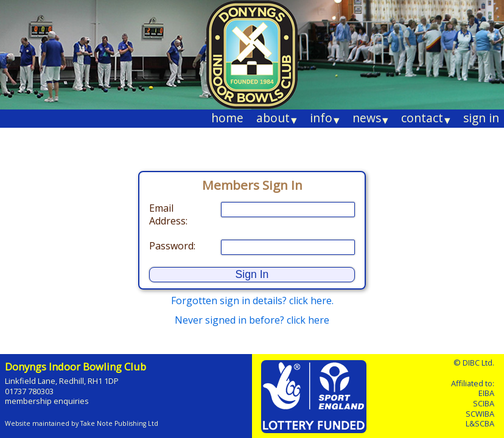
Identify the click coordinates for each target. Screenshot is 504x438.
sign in (481, 118)
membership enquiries (47, 401)
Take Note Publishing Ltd (119, 423)
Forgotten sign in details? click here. (252, 301)
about (277, 119)
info (325, 119)
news (370, 119)
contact (426, 119)
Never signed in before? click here (252, 320)
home (227, 118)
